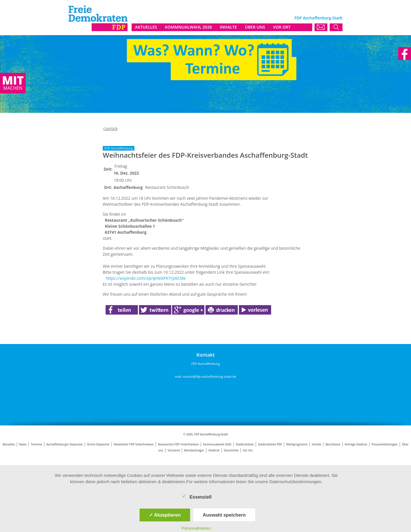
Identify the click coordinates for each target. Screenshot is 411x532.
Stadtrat (214, 450)
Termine (36, 444)
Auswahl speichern (224, 515)
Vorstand (174, 450)
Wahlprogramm (297, 444)
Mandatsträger (194, 450)
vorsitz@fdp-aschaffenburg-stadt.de (209, 376)
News (23, 444)
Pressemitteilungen (385, 444)
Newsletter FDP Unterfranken (134, 444)
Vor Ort (248, 450)
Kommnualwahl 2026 (217, 444)
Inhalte (316, 444)
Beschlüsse (333, 444)
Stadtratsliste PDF (270, 444)
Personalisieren (196, 528)
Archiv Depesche (98, 444)
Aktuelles (9, 444)
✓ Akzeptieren (165, 515)
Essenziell (196, 496)
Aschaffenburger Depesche (65, 444)
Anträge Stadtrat (356, 444)
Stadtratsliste (245, 444)
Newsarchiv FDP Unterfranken (178, 444)
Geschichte (231, 450)
